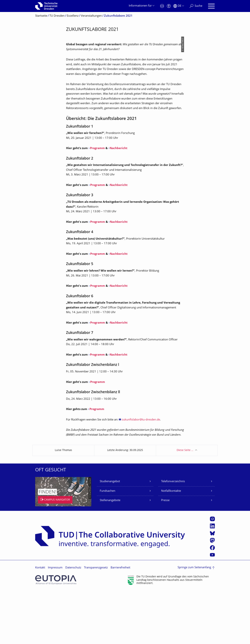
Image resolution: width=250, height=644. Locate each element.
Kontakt (40, 621)
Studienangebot (110, 535)
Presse (165, 554)
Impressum (55, 621)
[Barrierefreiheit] (169, 6)
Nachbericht (119, 202)
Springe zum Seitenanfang (194, 621)
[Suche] (196, 6)
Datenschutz (73, 621)
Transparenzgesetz (96, 621)
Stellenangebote (110, 554)
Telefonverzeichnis (173, 535)
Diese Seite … (185, 504)
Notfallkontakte (171, 544)
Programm (97, 202)
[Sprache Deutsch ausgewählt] (179, 6)
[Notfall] (162, 6)
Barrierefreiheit (120, 621)
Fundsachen (108, 544)
